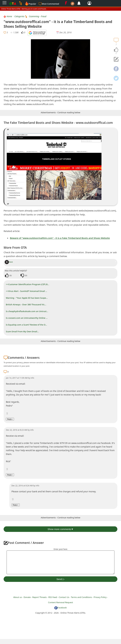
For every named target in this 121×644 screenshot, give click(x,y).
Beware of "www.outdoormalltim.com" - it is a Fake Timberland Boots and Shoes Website (60, 238)
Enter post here (61, 549)
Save (9, 262)
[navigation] (116, 50)
